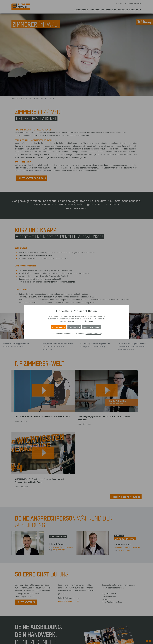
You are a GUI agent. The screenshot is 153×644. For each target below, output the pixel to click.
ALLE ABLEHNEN (74, 327)
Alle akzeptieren (58, 327)
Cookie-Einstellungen (92, 327)
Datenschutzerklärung (94, 334)
